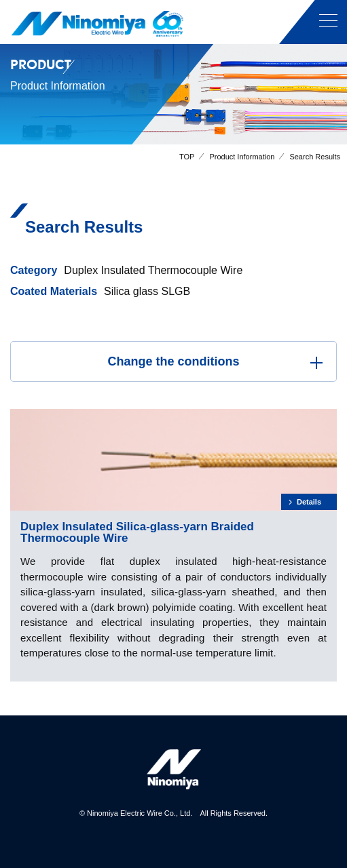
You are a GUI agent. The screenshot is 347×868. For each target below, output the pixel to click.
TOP (187, 157)
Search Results (315, 157)
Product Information (242, 157)
